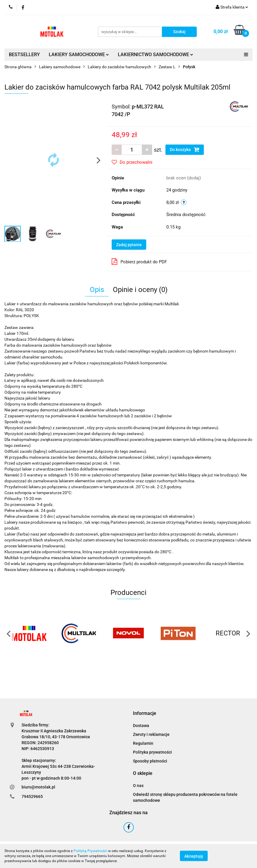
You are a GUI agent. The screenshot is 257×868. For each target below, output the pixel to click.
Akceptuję (194, 856)
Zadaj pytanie (129, 245)
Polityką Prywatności (90, 851)
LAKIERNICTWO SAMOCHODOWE (156, 55)
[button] (145, 714)
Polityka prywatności (152, 752)
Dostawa (141, 726)
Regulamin (143, 743)
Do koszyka (185, 150)
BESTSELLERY (24, 55)
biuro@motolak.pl (38, 787)
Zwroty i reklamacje (151, 734)
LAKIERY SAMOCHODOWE (79, 55)
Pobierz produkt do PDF (139, 262)
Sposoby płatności (150, 761)
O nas (138, 786)
